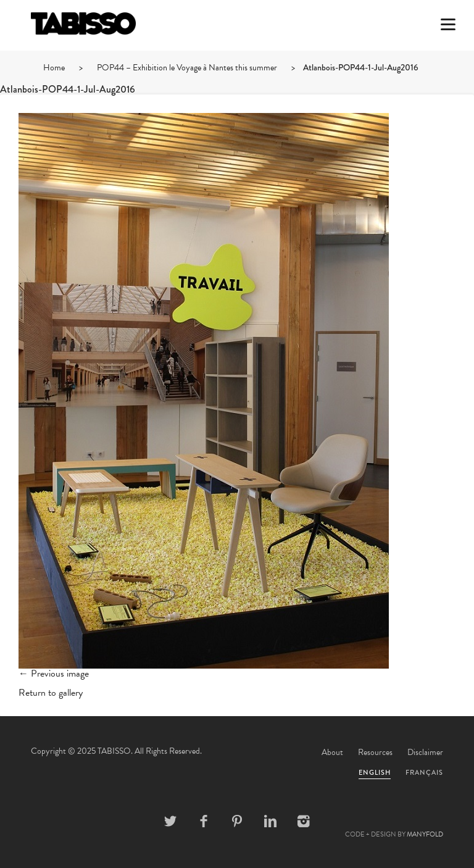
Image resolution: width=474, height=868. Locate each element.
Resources (375, 752)
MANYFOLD (425, 834)
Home (54, 68)
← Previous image (54, 674)
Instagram (304, 821)
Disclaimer (425, 752)
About (332, 752)
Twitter (170, 821)
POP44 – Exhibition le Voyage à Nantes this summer (187, 68)
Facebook (204, 821)
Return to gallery (51, 693)
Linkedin (270, 821)
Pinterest (237, 821)
